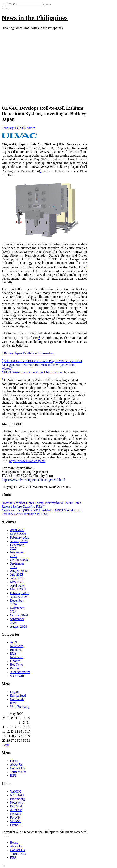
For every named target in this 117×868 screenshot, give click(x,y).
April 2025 (17, 586)
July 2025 (16, 575)
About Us (16, 764)
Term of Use (18, 772)
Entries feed (18, 695)
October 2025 (19, 560)
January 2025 (19, 597)
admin (31, 128)
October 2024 (19, 615)
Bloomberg (17, 799)
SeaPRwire (17, 676)
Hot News (17, 665)
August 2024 (18, 626)
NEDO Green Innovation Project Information (32, 372)
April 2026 (17, 530)
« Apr (5, 745)
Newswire (17, 803)
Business (16, 650)
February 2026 (20, 537)
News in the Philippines (35, 18)
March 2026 (18, 534)
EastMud (16, 806)
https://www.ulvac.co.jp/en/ (27, 461)
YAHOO (16, 791)
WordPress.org (20, 707)
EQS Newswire (17, 655)
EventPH (16, 825)
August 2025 (18, 571)
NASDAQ (17, 795)
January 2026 (19, 541)
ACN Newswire (17, 644)
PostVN (15, 817)
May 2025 (17, 582)
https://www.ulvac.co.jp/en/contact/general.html (33, 480)
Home (14, 761)
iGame (14, 668)
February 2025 (20, 593)
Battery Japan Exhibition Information (29, 353)
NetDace (16, 814)
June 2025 (17, 578)
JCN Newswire (20, 672)
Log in (14, 692)
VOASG (16, 821)
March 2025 (18, 589)
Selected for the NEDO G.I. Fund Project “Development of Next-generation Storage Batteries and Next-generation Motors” (42, 365)
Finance (15, 661)
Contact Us (17, 768)
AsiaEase (16, 810)
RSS (13, 776)
